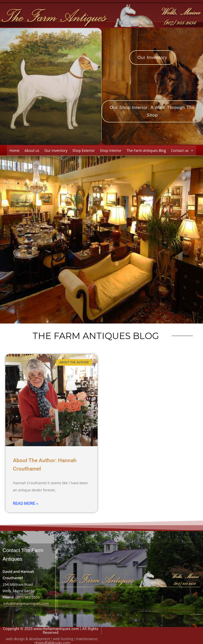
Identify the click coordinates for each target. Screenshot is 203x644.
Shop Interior (111, 151)
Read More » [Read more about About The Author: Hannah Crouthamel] (26, 504)
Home (14, 151)
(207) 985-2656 (27, 598)
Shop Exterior (84, 151)
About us (32, 151)
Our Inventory (56, 151)
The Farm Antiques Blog (146, 151)
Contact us (182, 151)
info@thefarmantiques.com (26, 605)
